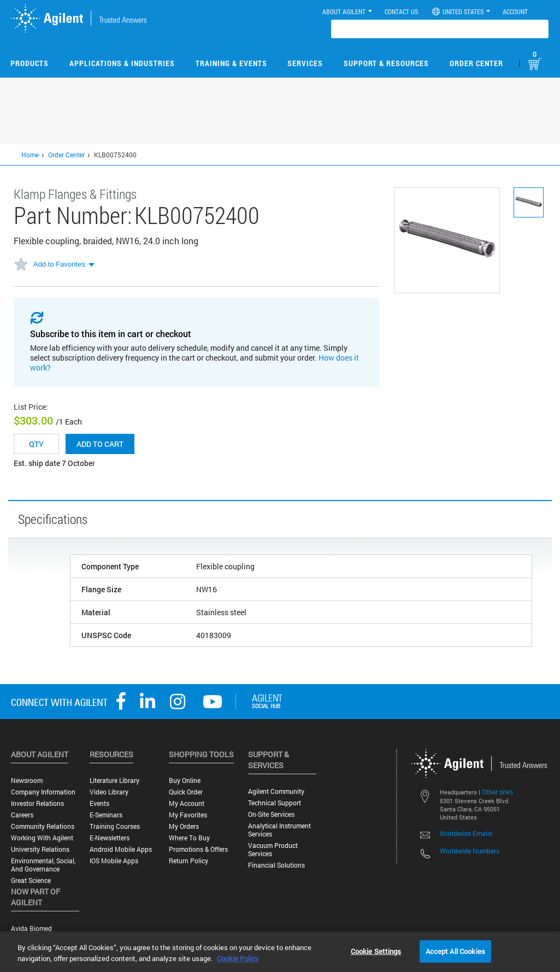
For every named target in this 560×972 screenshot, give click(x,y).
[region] (280, 952)
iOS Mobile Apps (114, 861)
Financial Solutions (276, 865)
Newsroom (27, 780)
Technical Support (275, 803)
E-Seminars (106, 815)
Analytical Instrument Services (279, 830)
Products (30, 63)
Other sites (497, 792)
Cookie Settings (376, 951)
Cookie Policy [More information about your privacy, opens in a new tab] (238, 958)
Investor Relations (37, 803)
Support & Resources (386, 63)
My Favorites (188, 815)
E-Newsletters (110, 838)
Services (305, 63)
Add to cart (100, 444)
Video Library (109, 792)
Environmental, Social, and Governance (43, 865)
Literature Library (114, 780)
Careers (22, 815)
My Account (187, 803)
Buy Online (185, 780)
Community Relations (43, 826)
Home (30, 155)
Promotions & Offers (198, 849)
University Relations (40, 849)
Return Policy (188, 861)
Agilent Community (276, 791)
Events (99, 803)
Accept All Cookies (455, 951)
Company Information (43, 792)
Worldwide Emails (466, 833)
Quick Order (186, 792)
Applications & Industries (122, 63)
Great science (31, 880)
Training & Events (231, 63)
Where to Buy (189, 838)
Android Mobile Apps (121, 849)
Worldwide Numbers (470, 851)
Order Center (476, 63)
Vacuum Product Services (273, 850)
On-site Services (271, 814)
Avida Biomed (31, 929)
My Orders (184, 826)
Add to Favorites (59, 264)
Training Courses (115, 826)
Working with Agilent (42, 838)
